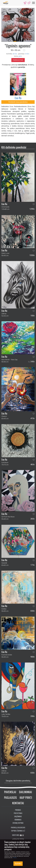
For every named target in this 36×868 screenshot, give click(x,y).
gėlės (20, 56)
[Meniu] (33, 3)
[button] (24, 50)
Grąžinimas (18, 816)
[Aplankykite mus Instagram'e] (23, 835)
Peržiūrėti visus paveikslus (18, 102)
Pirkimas (18, 810)
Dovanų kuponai (18, 823)
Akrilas (15, 54)
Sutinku (18, 864)
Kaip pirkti (26, 797)
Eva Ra (18, 98)
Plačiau (15, 858)
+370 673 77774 (18, 839)
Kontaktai (18, 803)
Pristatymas (18, 813)
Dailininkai (25, 792)
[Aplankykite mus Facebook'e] (21, 835)
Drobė (27, 54)
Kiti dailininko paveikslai (14, 147)
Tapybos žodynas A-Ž (18, 831)
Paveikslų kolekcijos (18, 827)
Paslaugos (10, 797)
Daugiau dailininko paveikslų (18, 781)
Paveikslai (10, 792)
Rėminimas (18, 820)
